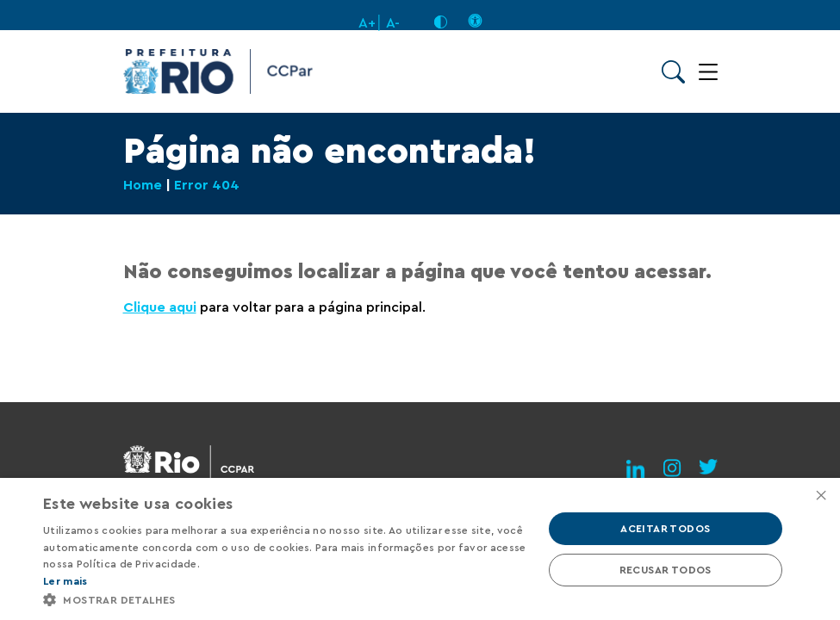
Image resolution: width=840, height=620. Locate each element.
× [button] (821, 496)
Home (143, 185)
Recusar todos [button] (666, 570)
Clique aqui (160, 307)
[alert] (420, 549)
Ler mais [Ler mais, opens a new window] (65, 581)
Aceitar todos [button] (665, 529)
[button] (285, 599)
